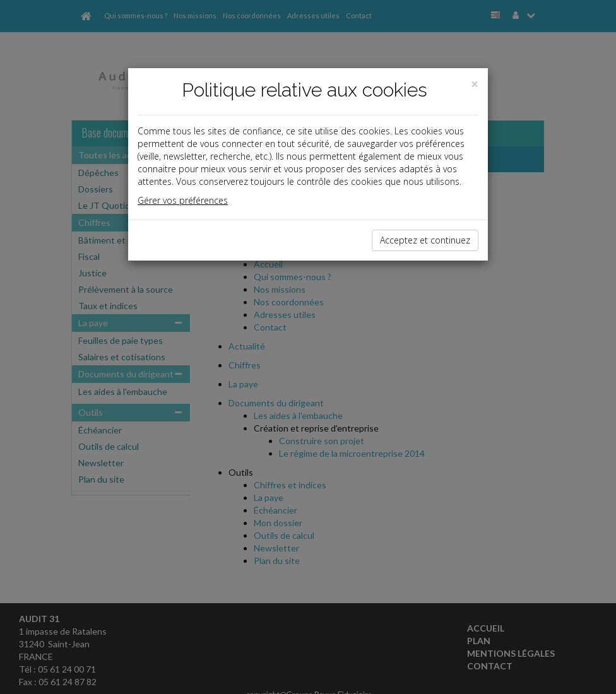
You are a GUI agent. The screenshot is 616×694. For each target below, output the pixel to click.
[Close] (475, 84)
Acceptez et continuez (425, 240)
